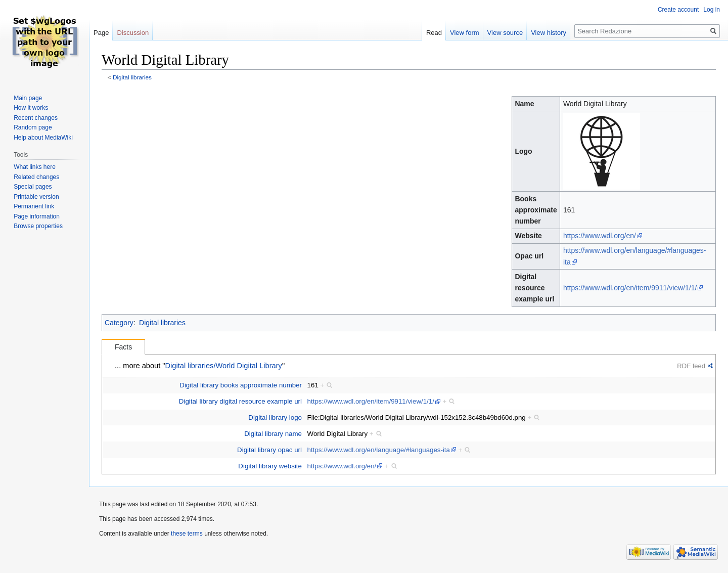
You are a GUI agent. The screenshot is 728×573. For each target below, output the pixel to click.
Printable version (36, 197)
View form (465, 33)
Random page (33, 127)
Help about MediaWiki (43, 138)
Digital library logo (275, 417)
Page (101, 33)
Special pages (33, 187)
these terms (187, 534)
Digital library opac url (269, 450)
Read (434, 33)
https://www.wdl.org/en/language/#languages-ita (379, 450)
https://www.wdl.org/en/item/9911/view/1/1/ (630, 288)
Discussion (133, 33)
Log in (712, 10)
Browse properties (38, 226)
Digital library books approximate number (241, 385)
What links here (35, 167)
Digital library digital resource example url (240, 401)
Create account (678, 10)
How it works (31, 108)
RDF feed (691, 366)
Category (119, 323)
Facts (123, 347)
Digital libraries (132, 77)
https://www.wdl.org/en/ (600, 236)
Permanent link (34, 206)
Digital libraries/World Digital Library (224, 366)
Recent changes (36, 118)
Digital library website (270, 466)
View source (505, 33)
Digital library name (273, 434)
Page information (37, 216)
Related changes (36, 177)
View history (549, 33)
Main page (28, 98)
